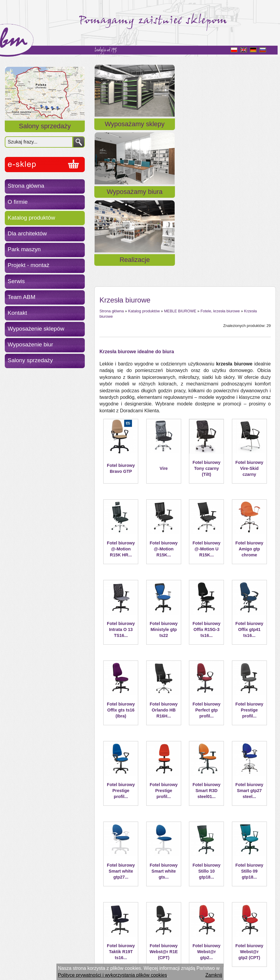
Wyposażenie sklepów (36, 329)
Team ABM (22, 297)
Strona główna (26, 186)
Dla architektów (27, 233)
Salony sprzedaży (45, 126)
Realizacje (246, 131)
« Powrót (109, 936)
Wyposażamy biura (185, 131)
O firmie (18, 202)
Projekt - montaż (29, 265)
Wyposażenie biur (30, 344)
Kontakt (17, 313)
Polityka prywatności (31, 961)
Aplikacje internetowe (117, 961)
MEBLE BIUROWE (180, 176)
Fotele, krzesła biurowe (220, 176)
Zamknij (214, 975)
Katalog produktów (31, 218)
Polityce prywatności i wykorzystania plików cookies (112, 975)
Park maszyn (24, 249)
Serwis (16, 281)
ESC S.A (83, 961)
